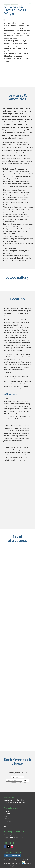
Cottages (7, 814)
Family (6, 824)
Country (6, 819)
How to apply (8, 835)
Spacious (7, 826)
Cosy (5, 816)
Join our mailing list (12, 856)
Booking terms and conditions (13, 837)
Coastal (6, 811)
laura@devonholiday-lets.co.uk (15, 803)
